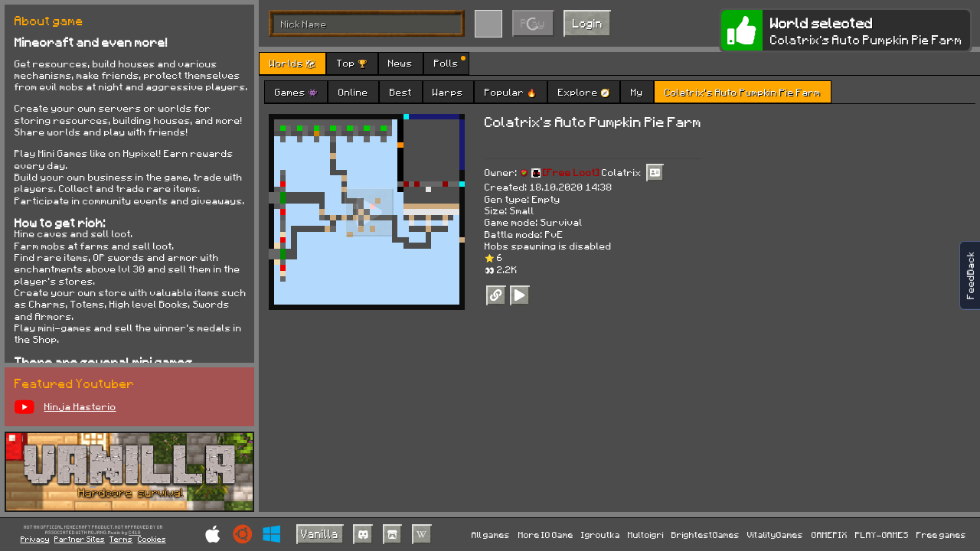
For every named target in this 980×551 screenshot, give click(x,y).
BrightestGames (706, 535)
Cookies (152, 539)
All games (491, 535)
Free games (941, 535)
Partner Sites (80, 539)
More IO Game (546, 535)
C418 (135, 533)
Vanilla (320, 533)
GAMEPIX (830, 535)
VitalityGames (775, 535)
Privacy (35, 539)
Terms (121, 539)
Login (588, 23)
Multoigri (646, 535)
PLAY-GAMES (882, 535)
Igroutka (601, 535)
